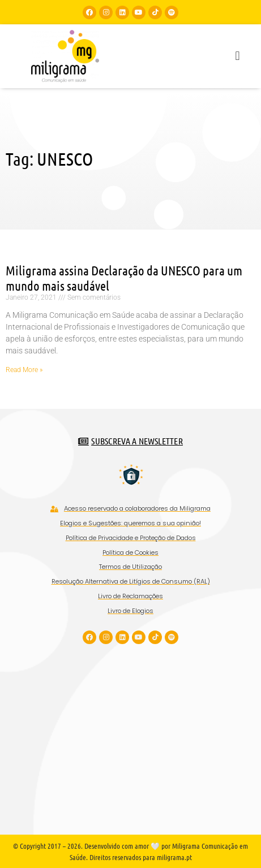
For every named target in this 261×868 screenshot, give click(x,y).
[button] (238, 56)
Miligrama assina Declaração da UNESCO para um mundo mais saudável (124, 278)
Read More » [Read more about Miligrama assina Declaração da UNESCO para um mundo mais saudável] (24, 370)
